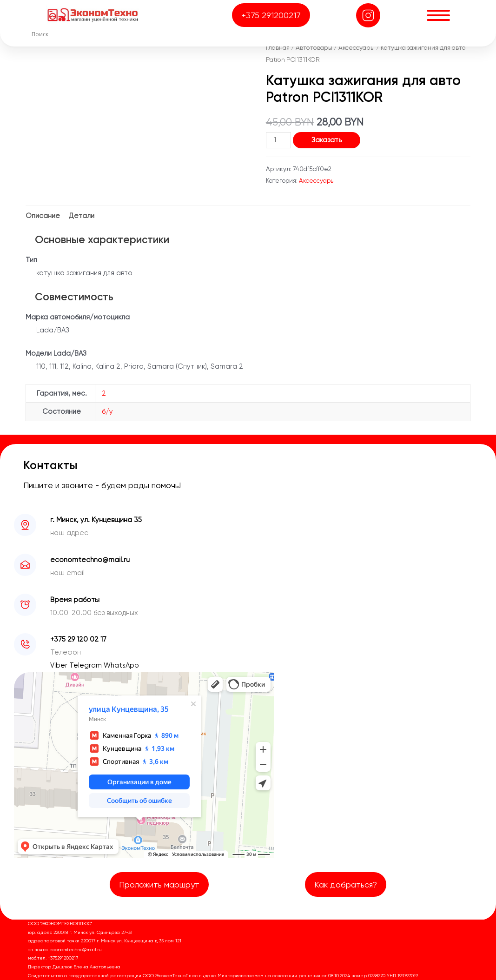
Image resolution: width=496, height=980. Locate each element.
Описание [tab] (43, 216)
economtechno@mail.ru (90, 560)
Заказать (327, 140)
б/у (107, 411)
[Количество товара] (278, 140)
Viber (60, 665)
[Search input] (250, 34)
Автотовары (314, 47)
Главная (278, 47)
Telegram (86, 665)
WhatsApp (121, 665)
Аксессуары (357, 47)
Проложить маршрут (159, 884)
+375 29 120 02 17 (78, 639)
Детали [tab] (82, 216)
